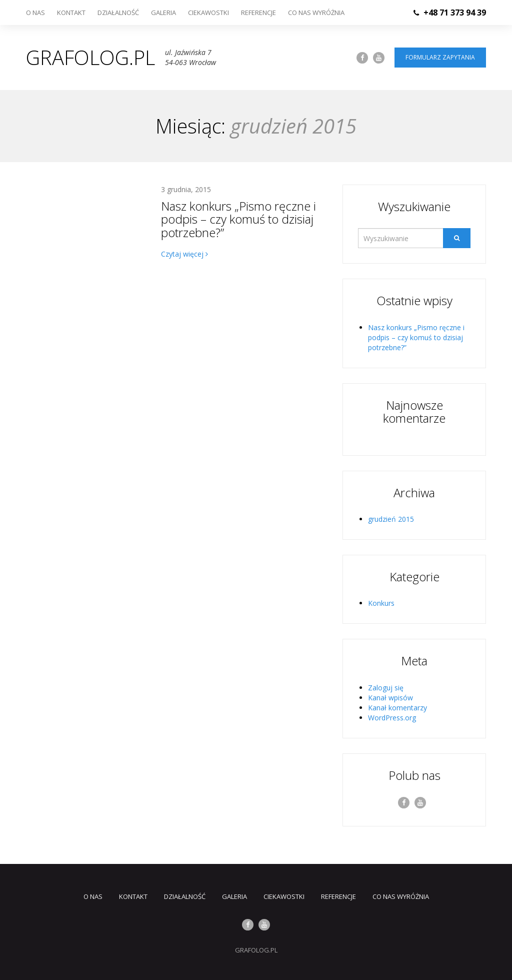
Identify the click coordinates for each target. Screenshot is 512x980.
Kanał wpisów (390, 698)
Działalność (118, 13)
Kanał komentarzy (397, 708)
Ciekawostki (208, 13)
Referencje (258, 13)
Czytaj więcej (184, 254)
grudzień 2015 (391, 519)
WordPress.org (392, 718)
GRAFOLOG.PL (256, 950)
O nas (35, 13)
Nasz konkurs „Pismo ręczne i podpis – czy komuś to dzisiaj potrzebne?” (238, 219)
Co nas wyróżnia (316, 13)
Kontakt (71, 13)
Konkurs (381, 603)
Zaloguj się (386, 688)
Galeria (163, 13)
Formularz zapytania (440, 57)
